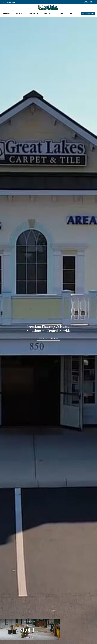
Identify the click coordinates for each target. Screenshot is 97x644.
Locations (60, 13)
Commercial (34, 13)
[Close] (58, 621)
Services (19, 13)
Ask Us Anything (88, 13)
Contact (72, 13)
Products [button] (5, 13)
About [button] (46, 13)
